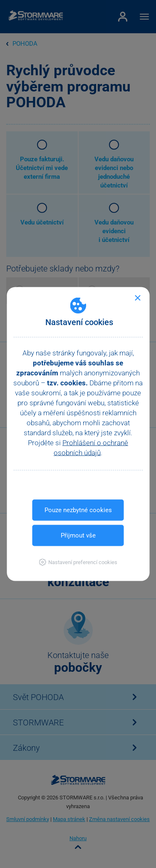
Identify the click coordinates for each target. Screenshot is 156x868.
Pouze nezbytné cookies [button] (78, 510)
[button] (78, 562)
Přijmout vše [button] (78, 535)
